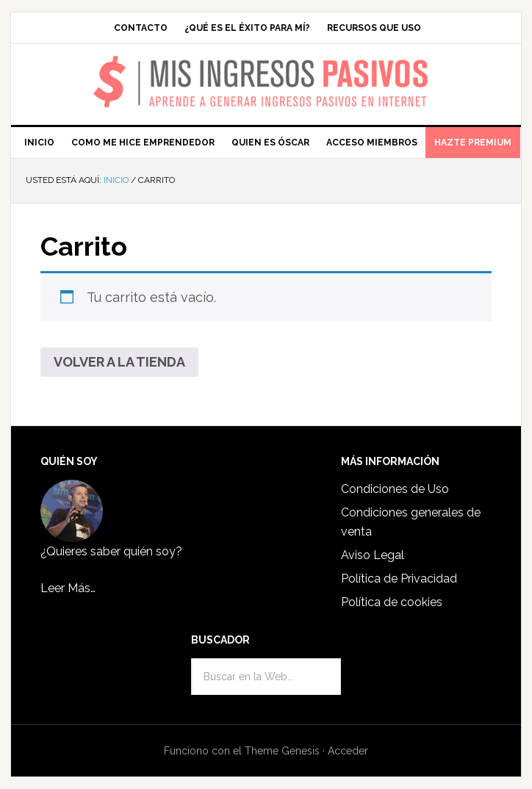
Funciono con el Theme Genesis (242, 751)
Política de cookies (392, 602)
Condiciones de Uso (395, 489)
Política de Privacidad (399, 579)
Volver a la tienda (119, 362)
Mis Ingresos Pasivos (266, 63)
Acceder (348, 751)
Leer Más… (68, 588)
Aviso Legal (373, 555)
